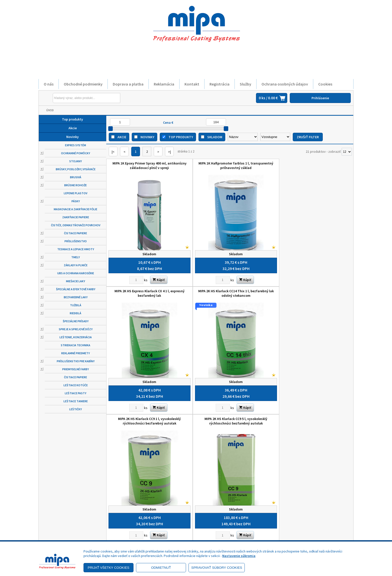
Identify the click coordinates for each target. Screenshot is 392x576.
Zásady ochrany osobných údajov (74, 518)
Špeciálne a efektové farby (76, 289)
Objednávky (136, 532)
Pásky (76, 201)
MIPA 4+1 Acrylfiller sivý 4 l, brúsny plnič (322, 268)
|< (113, 152)
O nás (49, 84)
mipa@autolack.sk (220, 527)
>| (169, 152)
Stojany (75, 161)
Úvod (50, 110)
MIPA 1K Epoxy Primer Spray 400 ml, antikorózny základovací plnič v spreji (137, 168)
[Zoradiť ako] (275, 137)
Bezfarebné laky (76, 297)
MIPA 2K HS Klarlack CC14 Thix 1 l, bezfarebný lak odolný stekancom (322, 165)
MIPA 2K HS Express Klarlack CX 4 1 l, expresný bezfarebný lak (261, 165)
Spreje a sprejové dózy (76, 329)
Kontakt (192, 84)
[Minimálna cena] (120, 122)
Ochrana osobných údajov (285, 84)
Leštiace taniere (76, 401)
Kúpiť (146, 255)
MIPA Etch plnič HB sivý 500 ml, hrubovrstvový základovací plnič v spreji (199, 374)
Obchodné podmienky (83, 84)
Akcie (73, 128)
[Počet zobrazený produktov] (347, 152)
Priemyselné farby (75, 369)
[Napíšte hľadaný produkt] (75, 98)
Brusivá (76, 177)
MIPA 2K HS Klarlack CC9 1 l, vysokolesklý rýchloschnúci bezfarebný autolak (137, 271)
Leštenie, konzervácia (76, 337)
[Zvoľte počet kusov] (124, 255)
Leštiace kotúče (76, 385)
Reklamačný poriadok (65, 525)
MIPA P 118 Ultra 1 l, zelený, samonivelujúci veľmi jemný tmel (261, 371)
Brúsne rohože (75, 185)
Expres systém (75, 145)
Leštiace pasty (75, 393)
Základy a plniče (76, 265)
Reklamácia (164, 84)
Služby (245, 84)
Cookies (325, 84)
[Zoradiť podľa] (243, 137)
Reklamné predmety (75, 353)
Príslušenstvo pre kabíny (76, 361)
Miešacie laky (75, 281)
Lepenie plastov (75, 193)
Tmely (75, 257)
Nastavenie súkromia (239, 556)
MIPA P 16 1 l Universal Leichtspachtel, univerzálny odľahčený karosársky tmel (322, 374)
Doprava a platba (128, 84)
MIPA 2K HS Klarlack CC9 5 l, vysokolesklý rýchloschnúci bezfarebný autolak (199, 271)
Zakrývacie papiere (76, 217)
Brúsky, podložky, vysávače (76, 169)
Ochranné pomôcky (75, 153)
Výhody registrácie (63, 539)
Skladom (215, 137)
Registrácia (219, 84)
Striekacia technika (75, 345)
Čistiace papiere (75, 233)
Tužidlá (76, 305)
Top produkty (72, 119)
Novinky (72, 137)
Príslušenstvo (76, 241)
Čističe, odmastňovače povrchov (76, 225)
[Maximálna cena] (216, 122)
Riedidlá (75, 313)
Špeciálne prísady (76, 321)
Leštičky (75, 409)
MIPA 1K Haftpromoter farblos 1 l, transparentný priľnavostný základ (199, 165)
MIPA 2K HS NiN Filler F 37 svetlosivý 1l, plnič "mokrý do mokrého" (261, 268)
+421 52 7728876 (218, 520)
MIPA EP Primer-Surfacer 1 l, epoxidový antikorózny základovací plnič (137, 374)
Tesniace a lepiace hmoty (76, 249)
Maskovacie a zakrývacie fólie (75, 209)
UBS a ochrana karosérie (76, 273)
